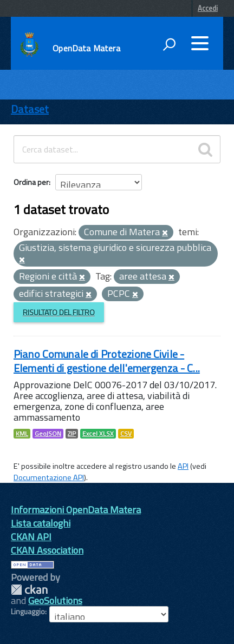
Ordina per (31, 182)
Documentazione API (49, 477)
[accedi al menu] (200, 43)
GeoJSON (48, 434)
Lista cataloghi (41, 523)
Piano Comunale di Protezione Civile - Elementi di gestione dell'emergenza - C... (107, 361)
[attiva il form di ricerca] (169, 44)
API (183, 466)
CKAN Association (47, 550)
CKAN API (31, 537)
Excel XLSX (98, 434)
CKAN (29, 590)
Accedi (208, 8)
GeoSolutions (55, 600)
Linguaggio (28, 612)
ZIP (72, 434)
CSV (126, 434)
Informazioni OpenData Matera (76, 510)
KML (22, 434)
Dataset (30, 109)
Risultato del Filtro (59, 312)
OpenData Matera (86, 48)
